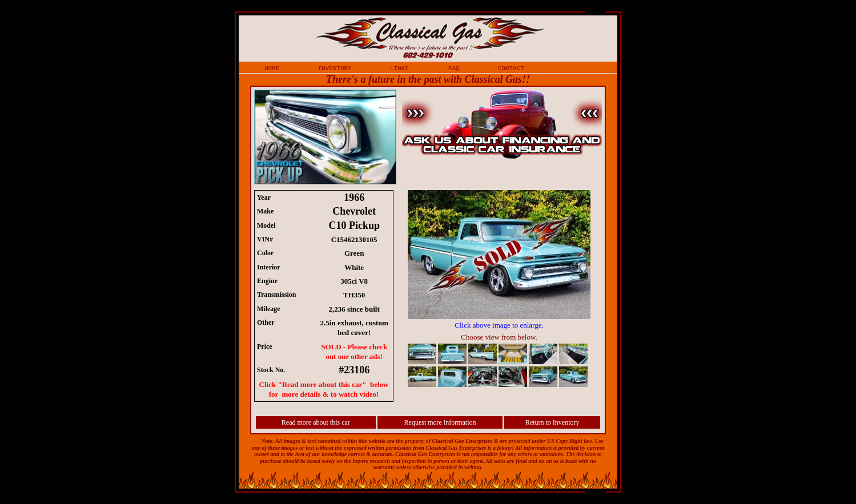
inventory (334, 68)
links (399, 68)
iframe (505, 290)
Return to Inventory (552, 422)
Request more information (440, 422)
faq (454, 68)
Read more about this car (316, 422)
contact (511, 68)
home (272, 68)
